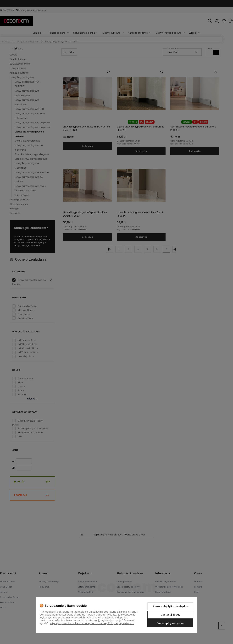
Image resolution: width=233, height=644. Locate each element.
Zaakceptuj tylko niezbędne (170, 606)
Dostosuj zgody (170, 615)
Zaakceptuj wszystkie (170, 623)
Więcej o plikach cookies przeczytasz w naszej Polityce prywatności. (92, 623)
